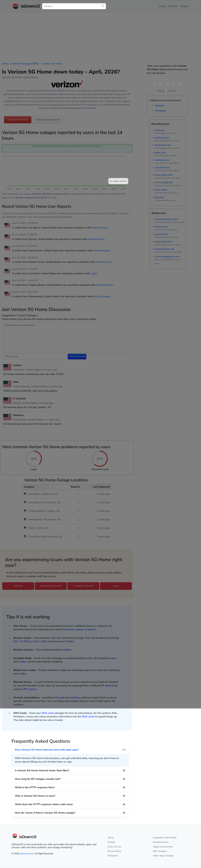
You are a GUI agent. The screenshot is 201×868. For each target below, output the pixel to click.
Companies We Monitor (165, 838)
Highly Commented (163, 847)
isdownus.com (27, 854)
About (111, 838)
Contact (111, 842)
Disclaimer (113, 856)
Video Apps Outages (163, 856)
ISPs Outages (160, 851)
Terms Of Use (114, 847)
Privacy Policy (114, 851)
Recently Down (161, 842)
